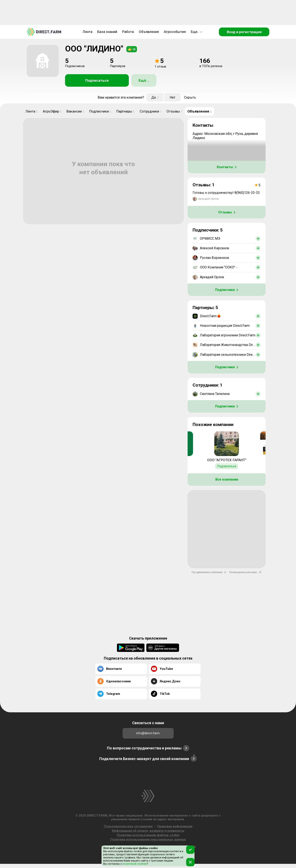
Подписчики (100, 111)
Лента (87, 32)
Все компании (227, 479)
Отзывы (174, 111)
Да (155, 97)
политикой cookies (134, 864)
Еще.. (197, 32)
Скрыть (190, 97)
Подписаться (97, 80)
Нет (172, 97)
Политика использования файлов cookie (148, 835)
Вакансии (75, 111)
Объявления (149, 32)
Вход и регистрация (244, 32)
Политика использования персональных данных (148, 839)
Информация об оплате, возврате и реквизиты (148, 831)
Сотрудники (151, 111)
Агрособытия (175, 32)
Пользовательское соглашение (128, 826)
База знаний (107, 32)
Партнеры (125, 111)
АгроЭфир (52, 111)
